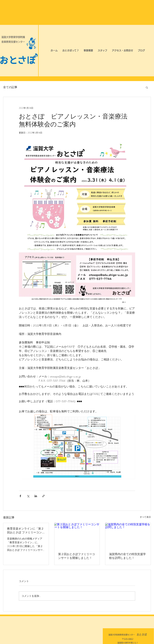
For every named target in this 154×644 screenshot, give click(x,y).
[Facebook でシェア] (20, 496)
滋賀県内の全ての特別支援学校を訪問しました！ (127, 556)
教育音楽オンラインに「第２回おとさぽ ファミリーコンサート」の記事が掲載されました (26, 531)
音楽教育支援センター (13, 42)
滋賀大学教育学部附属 (13, 37)
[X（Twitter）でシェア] (28, 496)
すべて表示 (145, 517)
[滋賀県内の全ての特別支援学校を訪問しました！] (128, 536)
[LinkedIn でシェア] (36, 496)
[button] (147, 87)
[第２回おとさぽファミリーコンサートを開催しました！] (77, 536)
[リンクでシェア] (43, 496)
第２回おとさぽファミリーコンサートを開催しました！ (77, 556)
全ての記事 (10, 87)
